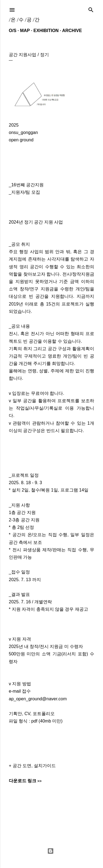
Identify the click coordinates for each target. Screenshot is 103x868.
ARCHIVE (72, 31)
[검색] (91, 9)
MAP (25, 31)
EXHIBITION (46, 31)
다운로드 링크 (23, 781)
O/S (13, 31)
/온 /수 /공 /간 (24, 20)
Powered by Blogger (51, 851)
